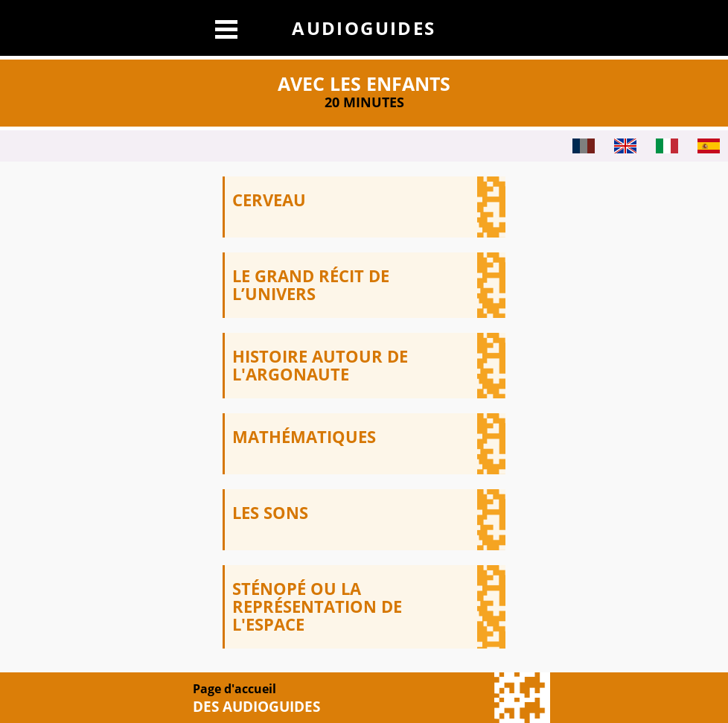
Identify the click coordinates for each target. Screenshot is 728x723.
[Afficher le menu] (226, 27)
